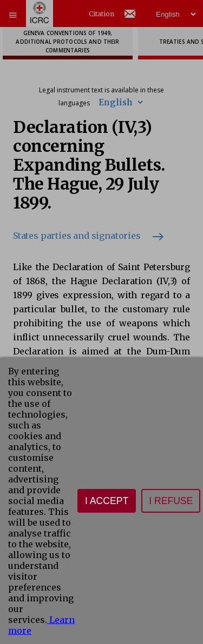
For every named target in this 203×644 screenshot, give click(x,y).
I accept (107, 501)
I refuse (171, 501)
